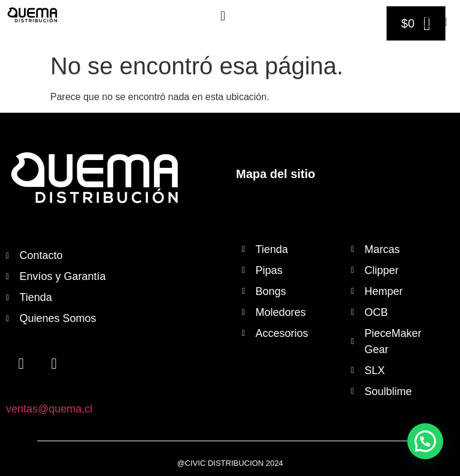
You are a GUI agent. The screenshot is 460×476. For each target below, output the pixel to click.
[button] (223, 16)
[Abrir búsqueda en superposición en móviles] (428, 23)
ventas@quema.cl (49, 409)
